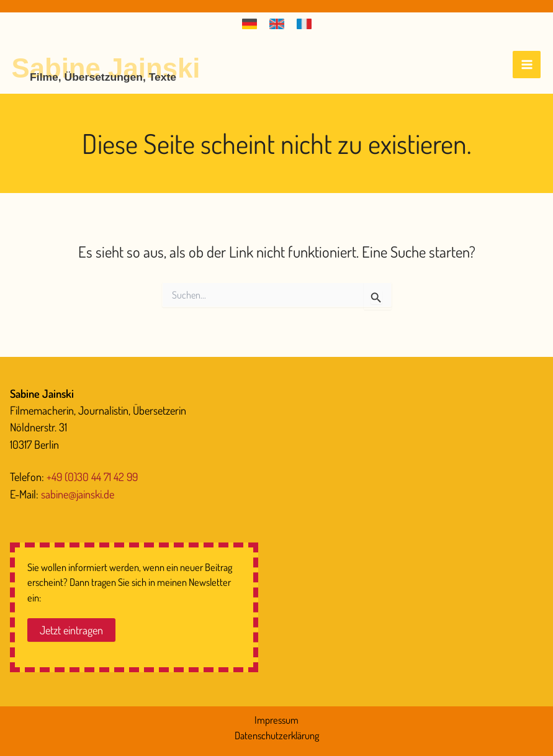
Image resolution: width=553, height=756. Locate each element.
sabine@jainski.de (78, 494)
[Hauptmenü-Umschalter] (527, 65)
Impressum (276, 720)
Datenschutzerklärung (277, 735)
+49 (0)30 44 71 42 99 (92, 476)
